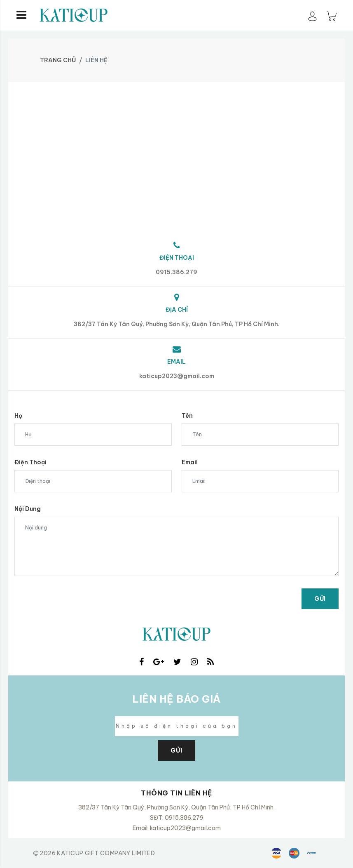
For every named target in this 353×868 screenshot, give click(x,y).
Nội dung (28, 509)
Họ (18, 416)
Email (190, 462)
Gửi (320, 599)
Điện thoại (30, 462)
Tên (187, 416)
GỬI (176, 750)
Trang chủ (58, 60)
